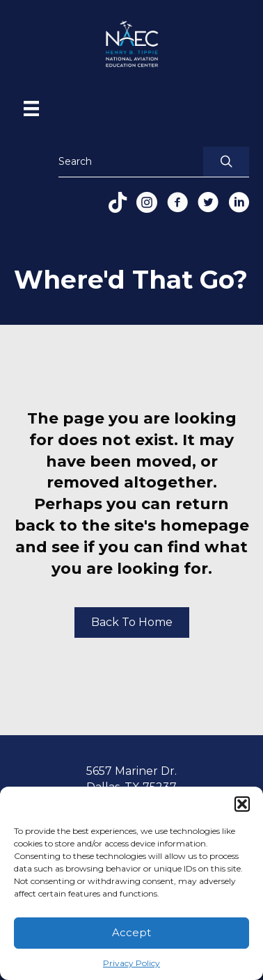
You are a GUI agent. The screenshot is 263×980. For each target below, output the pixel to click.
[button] (242, 804)
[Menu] (31, 109)
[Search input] (127, 162)
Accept (131, 932)
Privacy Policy (131, 963)
